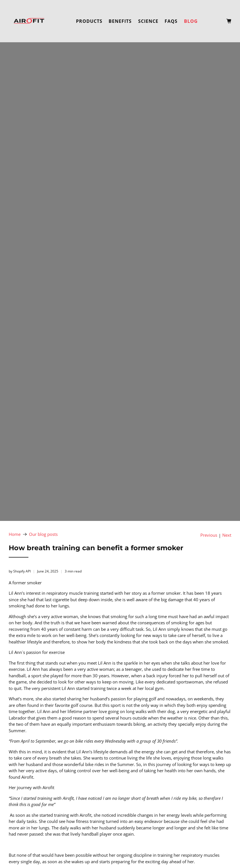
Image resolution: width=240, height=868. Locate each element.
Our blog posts (43, 534)
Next (227, 535)
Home (15, 534)
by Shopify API (20, 571)
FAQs (171, 21)
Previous (209, 535)
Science (148, 21)
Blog (191, 21)
